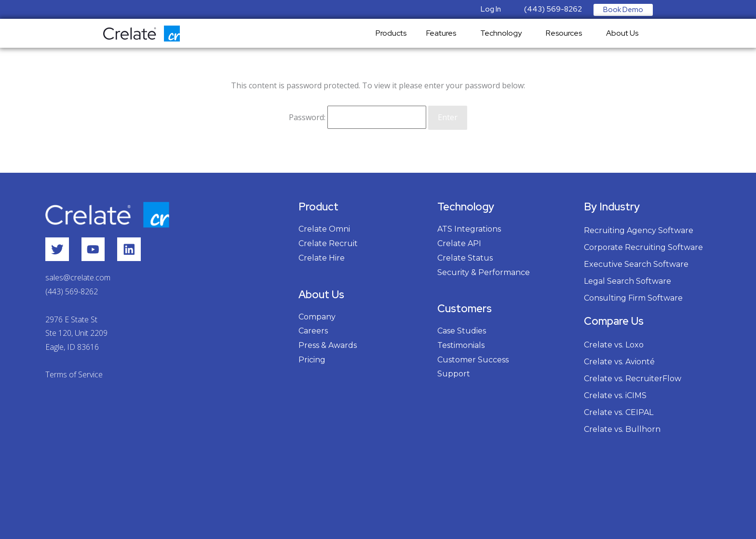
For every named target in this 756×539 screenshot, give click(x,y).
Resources (566, 33)
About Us (625, 33)
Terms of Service (74, 374)
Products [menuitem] (391, 33)
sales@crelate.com (78, 278)
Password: (358, 117)
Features (444, 33)
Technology (503, 33)
